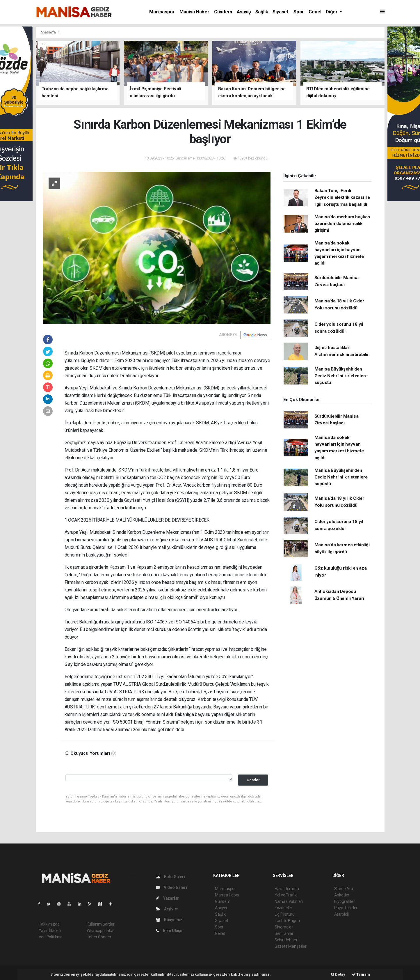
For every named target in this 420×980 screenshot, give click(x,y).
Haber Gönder (99, 937)
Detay (338, 974)
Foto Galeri (170, 877)
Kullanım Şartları (101, 924)
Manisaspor (162, 12)
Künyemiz (169, 920)
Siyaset (281, 12)
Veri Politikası (50, 937)
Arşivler (167, 909)
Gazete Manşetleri (291, 946)
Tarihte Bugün (287, 921)
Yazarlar (167, 898)
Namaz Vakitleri (289, 901)
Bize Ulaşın (170, 931)
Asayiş (244, 12)
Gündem (223, 12)
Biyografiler (345, 901)
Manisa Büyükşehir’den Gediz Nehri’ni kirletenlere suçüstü (341, 376)
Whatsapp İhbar (101, 931)
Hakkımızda (49, 924)
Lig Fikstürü (285, 914)
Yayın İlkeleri (50, 931)
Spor (299, 12)
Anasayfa (49, 32)
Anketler (342, 895)
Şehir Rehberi (286, 940)
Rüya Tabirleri (346, 908)
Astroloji (341, 914)
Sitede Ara (344, 889)
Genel (315, 12)
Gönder (253, 780)
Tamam (361, 974)
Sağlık (262, 12)
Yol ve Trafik (286, 895)
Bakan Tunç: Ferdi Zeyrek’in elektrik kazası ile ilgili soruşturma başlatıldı (342, 197)
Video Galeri (171, 887)
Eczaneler (283, 908)
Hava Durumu (287, 889)
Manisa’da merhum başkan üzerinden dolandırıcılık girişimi (342, 224)
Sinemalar (284, 927)
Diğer (332, 12)
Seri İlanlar (284, 933)
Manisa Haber (194, 12)
